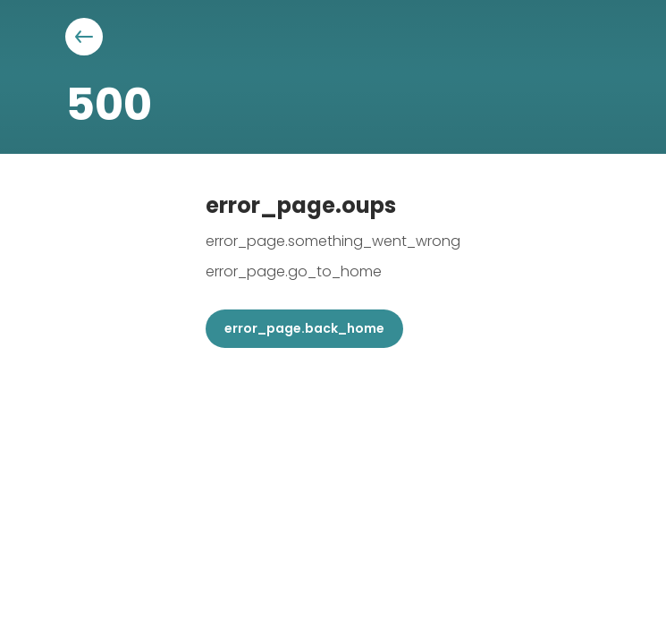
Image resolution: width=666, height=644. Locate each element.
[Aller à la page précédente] (84, 37)
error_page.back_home (304, 328)
